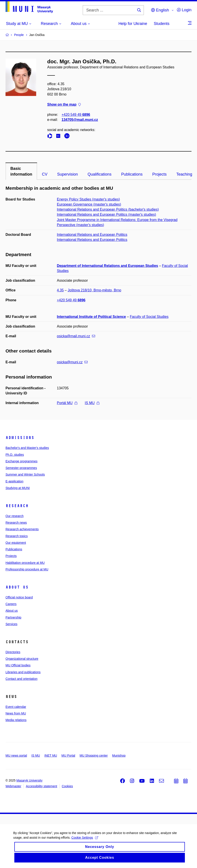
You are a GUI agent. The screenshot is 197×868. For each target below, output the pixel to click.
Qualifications (99, 174)
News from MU (16, 713)
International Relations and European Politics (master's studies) (107, 215)
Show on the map (64, 104)
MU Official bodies (18, 665)
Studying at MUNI (18, 488)
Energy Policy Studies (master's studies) (88, 199)
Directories (13, 652)
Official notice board (19, 597)
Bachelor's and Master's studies (27, 448)
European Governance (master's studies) (89, 204)
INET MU (51, 756)
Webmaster (13, 786)
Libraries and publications (23, 672)
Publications (132, 174)
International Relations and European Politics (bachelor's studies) (108, 209)
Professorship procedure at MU (27, 569)
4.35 (60, 290)
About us (17, 587)
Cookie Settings (85, 840)
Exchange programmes (22, 461)
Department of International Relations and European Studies (108, 266)
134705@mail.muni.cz (80, 120)
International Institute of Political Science (91, 317)
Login (184, 10)
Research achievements (22, 529)
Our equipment (16, 543)
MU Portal (68, 756)
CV (45, 174)
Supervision (68, 174)
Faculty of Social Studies (149, 317)
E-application (14, 481)
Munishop (119, 756)
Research (17, 506)
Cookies (67, 786)
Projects (159, 174)
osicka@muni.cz (72, 362)
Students (162, 24)
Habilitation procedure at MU (25, 563)
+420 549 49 (76, 115)
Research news (16, 523)
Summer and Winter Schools (25, 474)
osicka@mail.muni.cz (76, 336)
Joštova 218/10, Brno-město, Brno (95, 290)
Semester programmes (21, 468)
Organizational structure (22, 659)
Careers (11, 604)
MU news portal (16, 756)
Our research (15, 516)
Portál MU (67, 403)
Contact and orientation (22, 679)
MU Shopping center (94, 756)
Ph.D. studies (15, 455)
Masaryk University (29, 780)
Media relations (16, 720)
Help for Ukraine (133, 24)
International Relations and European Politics (92, 235)
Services (11, 624)
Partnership (13, 617)
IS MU (92, 403)
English (160, 10)
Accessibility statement (41, 786)
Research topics (17, 536)
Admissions (20, 438)
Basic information (21, 171)
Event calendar (16, 707)
